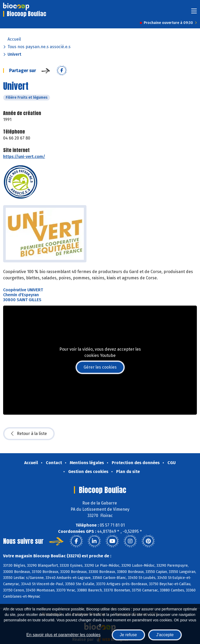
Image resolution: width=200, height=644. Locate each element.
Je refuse (128, 635)
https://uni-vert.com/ (24, 157)
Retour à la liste (29, 434)
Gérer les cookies (100, 367)
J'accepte (165, 635)
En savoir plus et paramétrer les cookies (63, 635)
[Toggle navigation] (194, 13)
